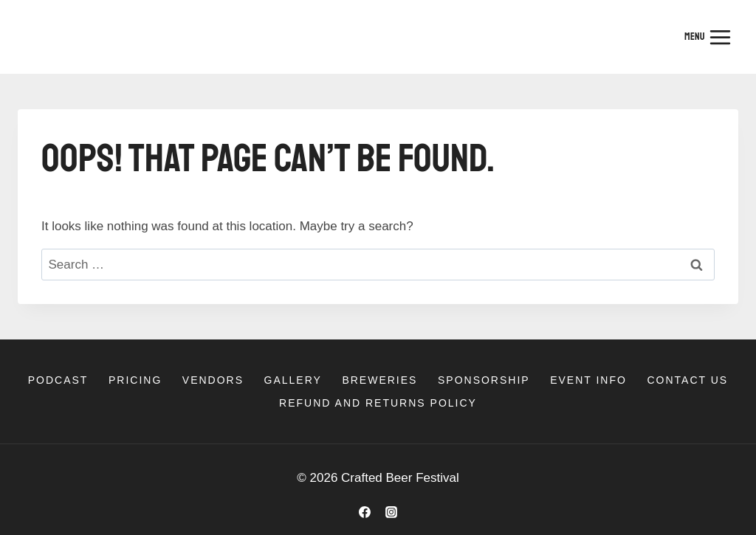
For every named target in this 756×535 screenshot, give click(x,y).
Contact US (687, 380)
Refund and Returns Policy (378, 403)
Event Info (588, 380)
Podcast (58, 380)
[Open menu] (708, 37)
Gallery (293, 380)
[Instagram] (391, 512)
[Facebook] (365, 512)
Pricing (135, 380)
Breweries (379, 380)
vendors (213, 380)
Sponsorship (484, 380)
